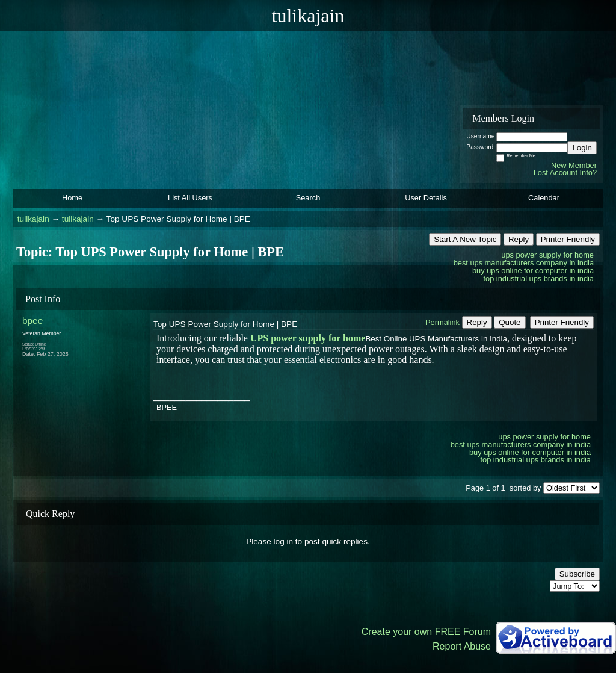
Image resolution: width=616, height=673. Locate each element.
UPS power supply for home (308, 338)
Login (582, 148)
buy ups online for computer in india (533, 271)
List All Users (190, 198)
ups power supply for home (547, 255)
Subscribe (577, 574)
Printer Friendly (568, 239)
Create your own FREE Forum (426, 632)
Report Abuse (462, 646)
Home (72, 198)
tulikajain (33, 219)
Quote (510, 322)
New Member (574, 165)
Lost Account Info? (565, 172)
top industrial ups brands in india (538, 278)
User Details (426, 198)
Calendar (544, 198)
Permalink (442, 322)
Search (308, 198)
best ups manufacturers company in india (524, 263)
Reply (519, 239)
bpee (32, 321)
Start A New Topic (465, 239)
